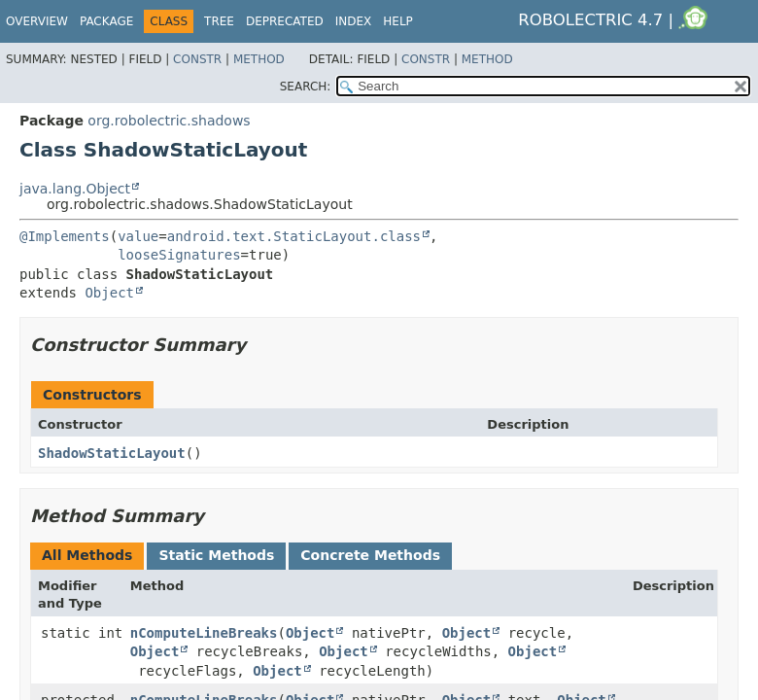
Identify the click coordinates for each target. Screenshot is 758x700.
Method (259, 59)
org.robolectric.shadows (169, 121)
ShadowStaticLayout (112, 453)
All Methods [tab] (87, 555)
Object (109, 293)
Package (106, 21)
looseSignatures (179, 255)
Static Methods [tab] (216, 555)
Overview (37, 21)
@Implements (65, 236)
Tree (219, 21)
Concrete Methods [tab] (370, 555)
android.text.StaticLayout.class (294, 236)
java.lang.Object (75, 189)
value (138, 236)
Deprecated (285, 21)
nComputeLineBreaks (204, 633)
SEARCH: (306, 87)
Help (398, 21)
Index (354, 21)
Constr (197, 59)
